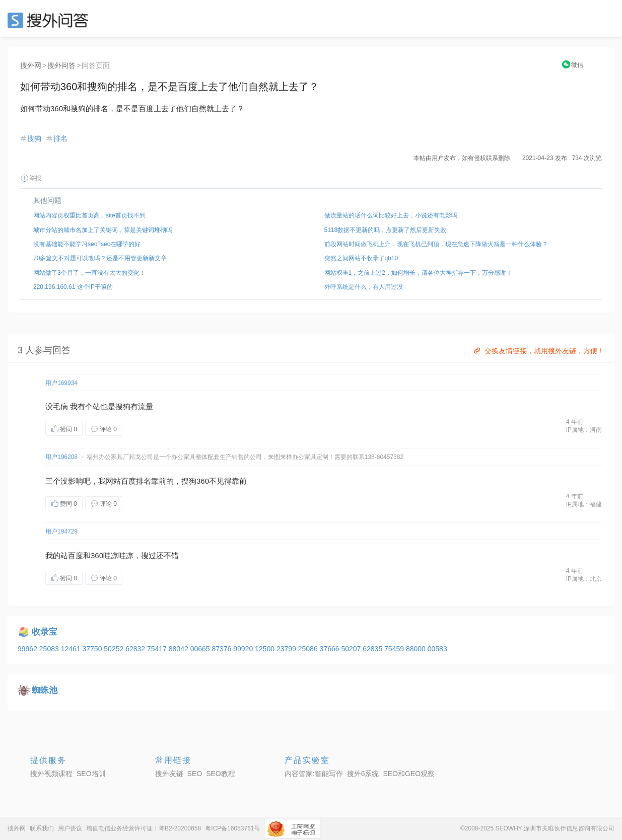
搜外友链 (169, 774)
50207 (352, 649)
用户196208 (61, 457)
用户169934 (61, 383)
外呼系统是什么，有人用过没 (364, 287)
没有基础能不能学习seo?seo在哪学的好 (87, 244)
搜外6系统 (363, 774)
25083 (50, 649)
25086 (309, 649)
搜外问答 (61, 65)
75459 (395, 649)
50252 (115, 649)
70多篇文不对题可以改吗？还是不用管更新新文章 (100, 258)
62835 (373, 649)
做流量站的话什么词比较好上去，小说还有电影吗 (391, 215)
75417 (158, 649)
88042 (180, 649)
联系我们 (42, 828)
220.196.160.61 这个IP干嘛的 (73, 287)
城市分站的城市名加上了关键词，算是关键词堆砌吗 (103, 230)
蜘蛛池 (45, 690)
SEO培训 (91, 774)
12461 (72, 649)
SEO (50, 20)
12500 (266, 649)
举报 (31, 178)
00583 (437, 649)
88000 (417, 649)
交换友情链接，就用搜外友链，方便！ (538, 351)
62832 (136, 649)
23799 (287, 649)
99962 (28, 649)
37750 (93, 649)
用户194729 (61, 531)
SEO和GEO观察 (409, 774)
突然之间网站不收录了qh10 (361, 258)
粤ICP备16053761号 (232, 828)
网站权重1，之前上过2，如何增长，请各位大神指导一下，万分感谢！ (418, 273)
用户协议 (70, 828)
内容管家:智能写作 (314, 774)
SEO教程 (221, 774)
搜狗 (34, 138)
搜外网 (31, 65)
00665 (201, 649)
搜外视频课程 (51, 774)
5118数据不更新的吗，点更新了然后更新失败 (386, 230)
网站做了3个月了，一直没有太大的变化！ (89, 273)
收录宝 (45, 632)
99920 (244, 649)
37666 (331, 649)
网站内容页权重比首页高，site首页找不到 (89, 215)
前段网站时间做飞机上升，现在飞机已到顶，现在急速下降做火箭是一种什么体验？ (436, 244)
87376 (222, 649)
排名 (60, 138)
